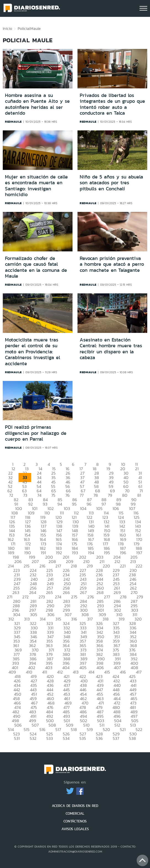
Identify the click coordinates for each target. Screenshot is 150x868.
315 (58, 619)
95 (74, 504)
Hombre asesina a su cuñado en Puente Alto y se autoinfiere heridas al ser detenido (37, 104)
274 (58, 597)
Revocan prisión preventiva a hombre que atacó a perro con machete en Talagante (112, 264)
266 (66, 592)
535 (83, 738)
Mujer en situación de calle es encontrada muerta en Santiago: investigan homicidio (36, 186)
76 (68, 495)
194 (91, 553)
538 (132, 738)
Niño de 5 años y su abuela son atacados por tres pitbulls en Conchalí (111, 183)
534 (66, 738)
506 (18, 725)
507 (35, 725)
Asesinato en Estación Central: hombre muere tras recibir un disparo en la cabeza (111, 349)
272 (26, 597)
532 (33, 738)
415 (107, 672)
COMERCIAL (75, 813)
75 (53, 495)
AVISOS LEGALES (75, 829)
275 (74, 597)
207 (35, 561)
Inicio (7, 28)
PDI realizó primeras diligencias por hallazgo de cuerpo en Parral (36, 433)
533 (50, 738)
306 (51, 615)
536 (99, 738)
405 (83, 668)
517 (58, 729)
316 (74, 619)
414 (91, 672)
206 (18, 561)
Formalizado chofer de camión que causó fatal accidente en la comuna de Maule (36, 267)
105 (99, 508)
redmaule (13, 122)
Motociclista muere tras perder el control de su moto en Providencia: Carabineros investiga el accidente (33, 352)
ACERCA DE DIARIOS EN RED (75, 806)
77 (82, 495)
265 (49, 592)
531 (17, 738)
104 (83, 508)
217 (58, 566)
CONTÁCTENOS (75, 821)
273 (42, 597)
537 (116, 738)
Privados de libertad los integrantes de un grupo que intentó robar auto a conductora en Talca (112, 104)
